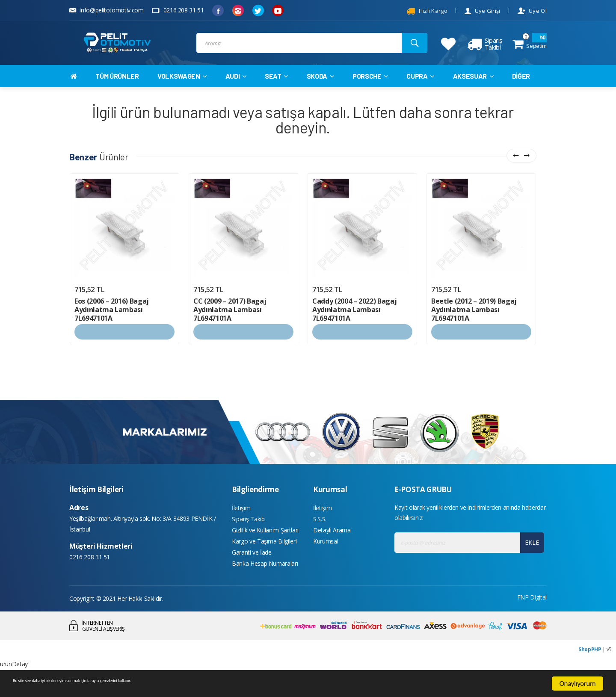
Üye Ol (532, 11)
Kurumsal (326, 562)
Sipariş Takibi (249, 536)
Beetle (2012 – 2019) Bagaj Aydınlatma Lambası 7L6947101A (474, 325)
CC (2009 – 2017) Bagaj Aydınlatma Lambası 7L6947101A (230, 325)
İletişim (241, 524)
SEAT (276, 90)
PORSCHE (370, 90)
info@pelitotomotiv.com (107, 10)
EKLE (529, 557)
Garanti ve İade (252, 575)
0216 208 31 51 (178, 10)
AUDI (236, 90)
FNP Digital (532, 622)
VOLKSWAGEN (182, 90)
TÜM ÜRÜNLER (117, 90)
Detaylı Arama (332, 549)
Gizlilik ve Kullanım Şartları (265, 549)
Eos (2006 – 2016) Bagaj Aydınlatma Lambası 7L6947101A (112, 325)
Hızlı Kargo (427, 11)
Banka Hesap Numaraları (265, 588)
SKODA (320, 90)
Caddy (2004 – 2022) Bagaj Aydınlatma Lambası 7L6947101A (354, 325)
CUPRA (420, 90)
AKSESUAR (473, 90)
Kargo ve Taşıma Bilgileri (264, 562)
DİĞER (521, 90)
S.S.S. (320, 536)
